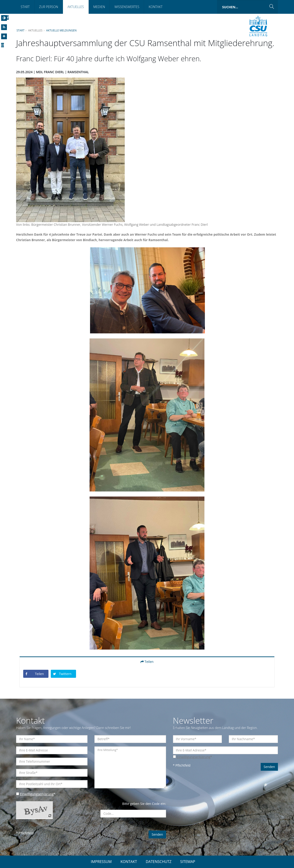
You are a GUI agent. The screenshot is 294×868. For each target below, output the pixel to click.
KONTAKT (129, 862)
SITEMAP (188, 862)
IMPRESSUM (101, 862)
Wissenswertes (127, 7)
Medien (99, 7)
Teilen (147, 662)
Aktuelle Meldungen (61, 30)
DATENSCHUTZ (159, 862)
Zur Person (49, 7)
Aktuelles (76, 7)
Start (25, 7)
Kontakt (155, 7)
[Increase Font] (4, 36)
